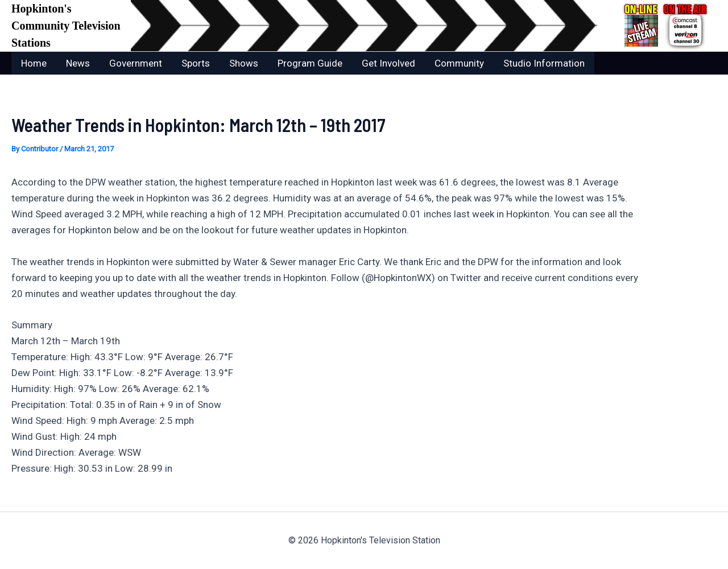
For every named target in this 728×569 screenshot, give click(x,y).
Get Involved (388, 63)
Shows (244, 63)
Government (136, 63)
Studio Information (544, 63)
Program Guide (310, 63)
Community (459, 63)
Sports (196, 63)
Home (34, 63)
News (78, 63)
